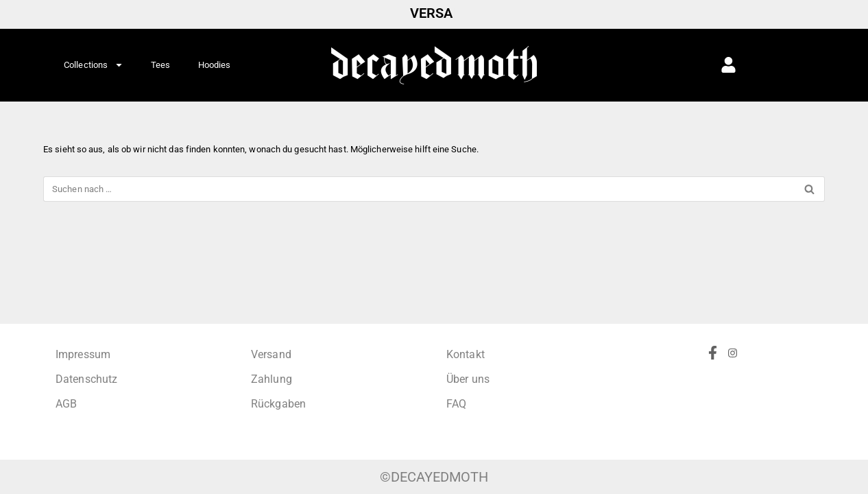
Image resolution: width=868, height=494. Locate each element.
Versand (271, 354)
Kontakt (466, 354)
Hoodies (215, 65)
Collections (94, 65)
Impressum (83, 354)
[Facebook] (718, 392)
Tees (160, 65)
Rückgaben (278, 404)
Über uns (468, 379)
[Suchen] (419, 189)
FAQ (456, 404)
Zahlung (272, 379)
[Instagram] (737, 392)
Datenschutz (86, 379)
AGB (66, 404)
